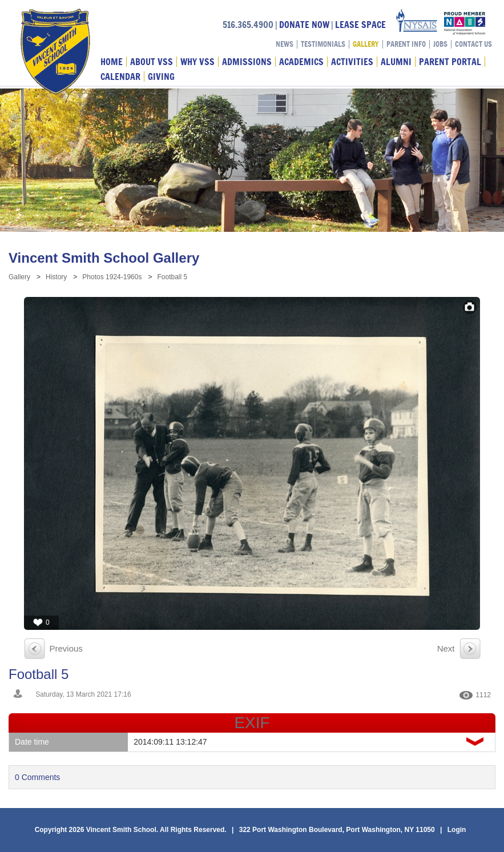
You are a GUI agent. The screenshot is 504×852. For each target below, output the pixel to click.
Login (457, 830)
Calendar (120, 77)
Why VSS (197, 62)
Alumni (396, 62)
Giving (161, 77)
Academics (301, 62)
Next (446, 648)
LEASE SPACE (360, 25)
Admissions (247, 62)
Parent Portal (450, 62)
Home (112, 62)
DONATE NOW (304, 25)
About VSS (152, 62)
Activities (352, 62)
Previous (66, 648)
